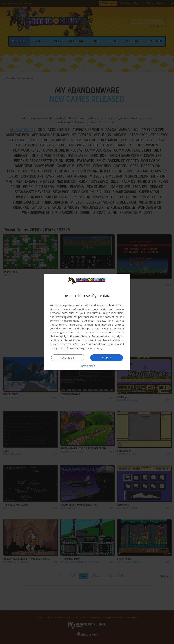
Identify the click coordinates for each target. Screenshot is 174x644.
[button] (87, 366)
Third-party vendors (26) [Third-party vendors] (84, 325)
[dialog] (87, 322)
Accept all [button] (106, 357)
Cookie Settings (76, 348)
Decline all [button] (68, 358)
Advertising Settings (73, 344)
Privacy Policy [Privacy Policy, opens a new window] (95, 348)
